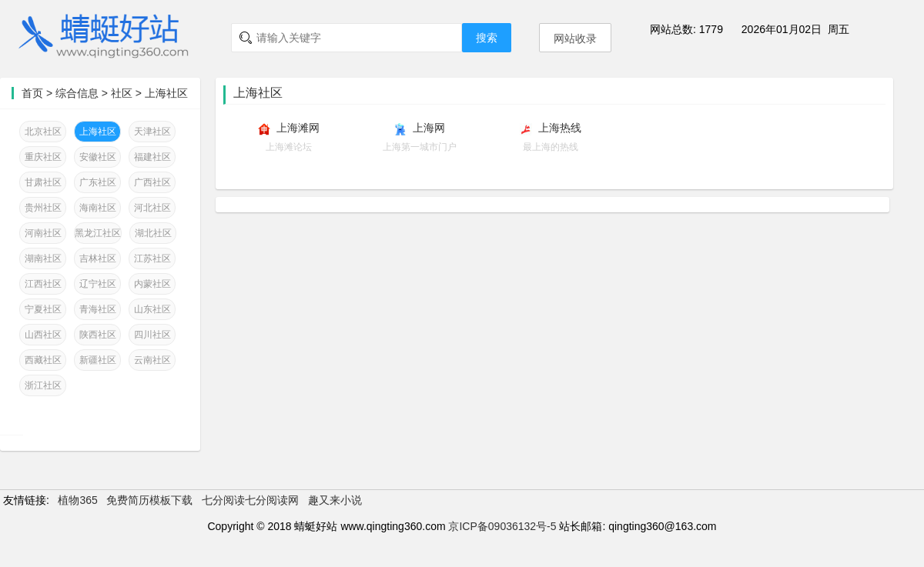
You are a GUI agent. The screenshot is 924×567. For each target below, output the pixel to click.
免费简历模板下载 (149, 500)
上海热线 (560, 128)
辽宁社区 (98, 284)
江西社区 (43, 284)
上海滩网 (298, 128)
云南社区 (152, 360)
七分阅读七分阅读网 (250, 500)
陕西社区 (98, 335)
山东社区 (152, 309)
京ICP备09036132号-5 (502, 526)
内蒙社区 (152, 284)
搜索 (487, 38)
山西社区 (43, 335)
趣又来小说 (335, 500)
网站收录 (575, 38)
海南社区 (98, 208)
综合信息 (77, 93)
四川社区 (152, 335)
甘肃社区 (43, 182)
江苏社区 (152, 258)
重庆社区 (43, 157)
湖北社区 (153, 233)
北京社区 (43, 132)
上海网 (429, 128)
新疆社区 (98, 360)
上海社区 (166, 93)
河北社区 (152, 208)
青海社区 (98, 309)
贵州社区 (43, 208)
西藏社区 (43, 360)
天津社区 (152, 132)
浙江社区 (43, 385)
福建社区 (152, 157)
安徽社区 (98, 157)
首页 (32, 93)
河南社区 (43, 233)
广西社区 (152, 182)
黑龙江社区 (98, 233)
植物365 (77, 500)
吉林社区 (98, 258)
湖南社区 (43, 258)
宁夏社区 (43, 309)
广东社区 (98, 182)
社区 (122, 93)
